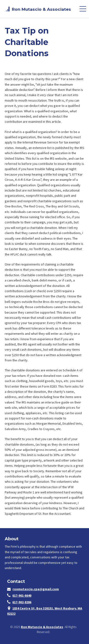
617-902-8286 (22, 602)
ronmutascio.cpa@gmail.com (36, 589)
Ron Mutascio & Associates (42, 627)
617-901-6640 (22, 595)
